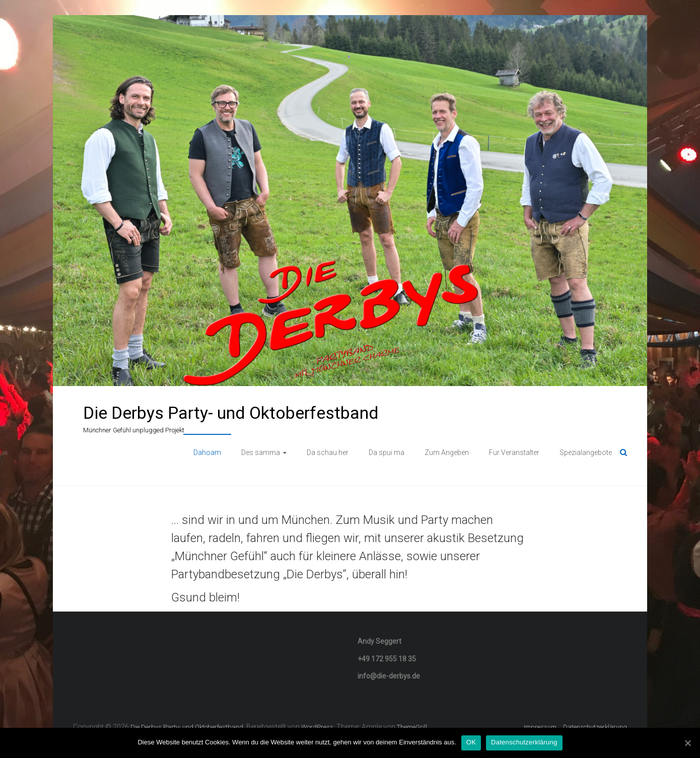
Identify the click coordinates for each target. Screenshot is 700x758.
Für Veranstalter (514, 452)
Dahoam (207, 452)
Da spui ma (387, 452)
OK (471, 742)
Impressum (540, 727)
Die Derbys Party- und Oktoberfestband (231, 413)
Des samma (261, 452)
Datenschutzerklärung (595, 727)
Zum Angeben (447, 452)
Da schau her (328, 452)
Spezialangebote (586, 452)
